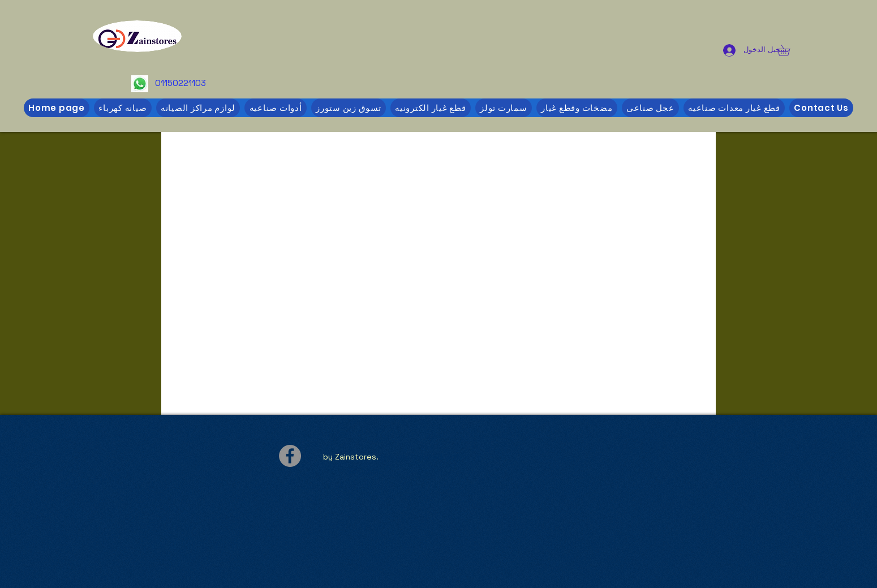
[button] (789, 50)
